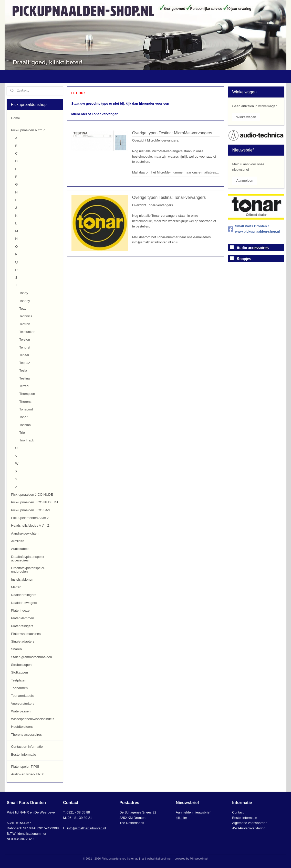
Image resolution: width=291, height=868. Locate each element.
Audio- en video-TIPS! (27, 774)
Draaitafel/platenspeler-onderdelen (28, 570)
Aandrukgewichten (25, 533)
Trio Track (27, 440)
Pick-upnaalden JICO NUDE (32, 495)
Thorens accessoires (26, 735)
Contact (238, 812)
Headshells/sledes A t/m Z (30, 525)
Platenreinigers (22, 626)
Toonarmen (19, 688)
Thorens (25, 402)
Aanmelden (245, 181)
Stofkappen (19, 672)
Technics (26, 316)
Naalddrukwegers (24, 603)
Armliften (18, 541)
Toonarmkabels (22, 696)
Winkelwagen (246, 117)
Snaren (16, 649)
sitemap (134, 859)
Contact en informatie (27, 747)
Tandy (24, 293)
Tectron (25, 324)
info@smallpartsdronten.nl (86, 828)
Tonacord (26, 409)
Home (15, 118)
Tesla (23, 370)
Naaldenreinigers (24, 595)
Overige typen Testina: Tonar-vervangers (169, 197)
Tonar (23, 417)
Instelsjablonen (22, 579)
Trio (22, 433)
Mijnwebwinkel (199, 859)
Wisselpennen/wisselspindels (33, 719)
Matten (16, 587)
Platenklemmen (23, 618)
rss (143, 859)
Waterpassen (21, 711)
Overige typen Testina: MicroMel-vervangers (172, 133)
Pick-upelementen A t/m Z (30, 518)
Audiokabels (20, 549)
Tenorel (25, 347)
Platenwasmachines (26, 634)
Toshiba (25, 425)
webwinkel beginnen (159, 859)
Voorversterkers (23, 704)
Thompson (27, 394)
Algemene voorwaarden (250, 823)
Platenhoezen (21, 610)
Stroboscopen (21, 665)
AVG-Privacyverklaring (249, 828)
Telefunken (27, 332)
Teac (23, 308)
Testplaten (19, 680)
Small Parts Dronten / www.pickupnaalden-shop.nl (254, 229)
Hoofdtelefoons (22, 727)
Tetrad (24, 386)
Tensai (24, 355)
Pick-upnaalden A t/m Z (28, 130)
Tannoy (25, 301)
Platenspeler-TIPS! (25, 767)
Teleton (25, 339)
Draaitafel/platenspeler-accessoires (28, 558)
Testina (24, 378)
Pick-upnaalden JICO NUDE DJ (34, 502)
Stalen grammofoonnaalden (32, 657)
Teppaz (25, 363)
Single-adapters (23, 641)
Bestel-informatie (24, 755)
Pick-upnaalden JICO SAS (30, 510)
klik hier (181, 818)
